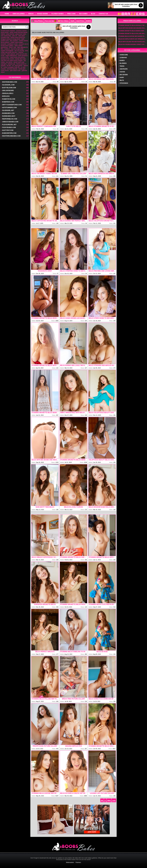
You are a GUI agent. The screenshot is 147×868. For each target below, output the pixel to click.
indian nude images (17, 42)
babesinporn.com (9, 133)
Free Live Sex (51, 21)
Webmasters (70, 862)
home (7, 14)
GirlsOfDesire (8, 91)
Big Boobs (124, 75)
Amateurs (124, 69)
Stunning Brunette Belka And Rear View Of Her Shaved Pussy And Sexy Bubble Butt (73, 557)
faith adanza (11, 54)
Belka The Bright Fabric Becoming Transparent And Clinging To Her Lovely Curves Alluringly (45, 174)
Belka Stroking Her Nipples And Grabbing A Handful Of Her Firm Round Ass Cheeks (102, 365)
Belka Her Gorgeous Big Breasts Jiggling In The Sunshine (102, 174)
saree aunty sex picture (17, 57)
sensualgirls (8, 93)
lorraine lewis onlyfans (8, 31)
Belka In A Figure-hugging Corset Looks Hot (132, 44)
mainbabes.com (8, 113)
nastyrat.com (8, 130)
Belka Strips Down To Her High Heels (102, 318)
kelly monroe (10, 34)
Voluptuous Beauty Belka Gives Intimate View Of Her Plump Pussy (102, 460)
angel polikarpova (11, 56)
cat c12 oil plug (19, 51)
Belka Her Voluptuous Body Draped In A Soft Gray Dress (73, 79)
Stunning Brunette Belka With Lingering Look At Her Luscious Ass (45, 365)
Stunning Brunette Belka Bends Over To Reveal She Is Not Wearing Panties (45, 413)
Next (109, 800)
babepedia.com (8, 102)
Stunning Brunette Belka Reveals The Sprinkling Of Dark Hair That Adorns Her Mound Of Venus (45, 318)
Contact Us (103, 14)
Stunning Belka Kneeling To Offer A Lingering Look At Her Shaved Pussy (73, 652)
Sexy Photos (37, 21)
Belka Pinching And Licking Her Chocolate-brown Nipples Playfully (102, 271)
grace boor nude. (21, 34)
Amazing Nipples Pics (73, 746)
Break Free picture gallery (73, 699)
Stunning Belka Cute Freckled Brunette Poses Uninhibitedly (102, 604)
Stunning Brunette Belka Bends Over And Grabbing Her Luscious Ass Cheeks (73, 460)
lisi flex (9, 66)
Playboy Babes (57, 14)
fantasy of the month (7, 59)
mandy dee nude (20, 59)
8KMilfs (89, 21)
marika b (7, 49)
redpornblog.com (10, 119)
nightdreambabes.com (11, 136)
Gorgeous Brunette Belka (45, 604)
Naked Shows (42, 14)
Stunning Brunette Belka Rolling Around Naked (102, 746)
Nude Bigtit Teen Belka (45, 507)
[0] (102, 800)
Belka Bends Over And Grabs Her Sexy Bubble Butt (45, 79)
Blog (93, 14)
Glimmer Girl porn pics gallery (73, 174)
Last (114, 800)
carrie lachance (23, 56)
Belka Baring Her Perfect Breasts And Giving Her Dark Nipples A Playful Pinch (73, 221)
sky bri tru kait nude (17, 49)
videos (31, 14)
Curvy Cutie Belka (73, 126)
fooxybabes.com (9, 127)
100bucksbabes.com (10, 122)
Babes (122, 60)
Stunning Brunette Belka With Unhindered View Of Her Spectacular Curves (102, 557)
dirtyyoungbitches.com (12, 105)
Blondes (123, 63)
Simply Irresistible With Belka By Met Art (73, 413)
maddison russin (12, 44)
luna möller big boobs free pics (14, 51)
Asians (122, 72)
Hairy (122, 78)
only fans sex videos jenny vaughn (12, 61)
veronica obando (12, 69)
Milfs (122, 80)
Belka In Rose (102, 652)
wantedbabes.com (10, 82)
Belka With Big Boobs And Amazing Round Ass (45, 460)
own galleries (19, 14)
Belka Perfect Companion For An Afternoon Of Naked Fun (45, 126)
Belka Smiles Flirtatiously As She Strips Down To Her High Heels (45, 557)
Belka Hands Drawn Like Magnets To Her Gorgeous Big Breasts (73, 318)
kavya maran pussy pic (18, 37)
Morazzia (6, 96)
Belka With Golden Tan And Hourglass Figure (132, 42)
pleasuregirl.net (9, 125)
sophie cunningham (7, 51)
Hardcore (124, 55)
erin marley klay (6, 36)
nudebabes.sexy (9, 116)
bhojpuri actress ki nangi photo (11, 39)
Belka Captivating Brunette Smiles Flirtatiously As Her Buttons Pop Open (45, 221)
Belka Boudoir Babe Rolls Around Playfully (102, 507)
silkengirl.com (8, 85)
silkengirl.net (8, 110)
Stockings (124, 83)
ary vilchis (9, 62)
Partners (78, 862)
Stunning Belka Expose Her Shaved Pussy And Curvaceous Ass (45, 793)
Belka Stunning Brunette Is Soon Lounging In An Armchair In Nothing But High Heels (102, 126)
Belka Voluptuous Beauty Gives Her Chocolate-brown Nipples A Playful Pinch (102, 413)
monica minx (5, 57)
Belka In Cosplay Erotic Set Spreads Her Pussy (73, 793)
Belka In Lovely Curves (73, 507)
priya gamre (19, 66)
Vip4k (72, 21)
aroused (3, 44)
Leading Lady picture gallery (102, 793)
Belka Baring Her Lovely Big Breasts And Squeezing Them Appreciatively (73, 365)
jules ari (15, 36)
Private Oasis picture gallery (45, 746)
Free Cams (71, 14)
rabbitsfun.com (9, 99)
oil (13, 66)
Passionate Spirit (45, 271)
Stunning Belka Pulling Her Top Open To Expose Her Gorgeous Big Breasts (45, 699)
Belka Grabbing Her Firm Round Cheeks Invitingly (102, 79)
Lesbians (123, 58)
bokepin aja (11, 64)
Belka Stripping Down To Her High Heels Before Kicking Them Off (73, 271)
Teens (122, 66)
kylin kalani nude (15, 71)
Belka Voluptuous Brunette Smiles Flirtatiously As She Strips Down (102, 221)
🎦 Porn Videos (63, 21)
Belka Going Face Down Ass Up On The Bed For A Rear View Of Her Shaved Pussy (102, 699)
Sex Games (83, 14)
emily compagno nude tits (12, 67)
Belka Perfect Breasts (45, 652)
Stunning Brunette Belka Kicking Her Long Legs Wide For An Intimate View (73, 604)
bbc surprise (14, 41)
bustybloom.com (9, 88)
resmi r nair (12, 47)
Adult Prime (80, 21)
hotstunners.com (9, 108)
